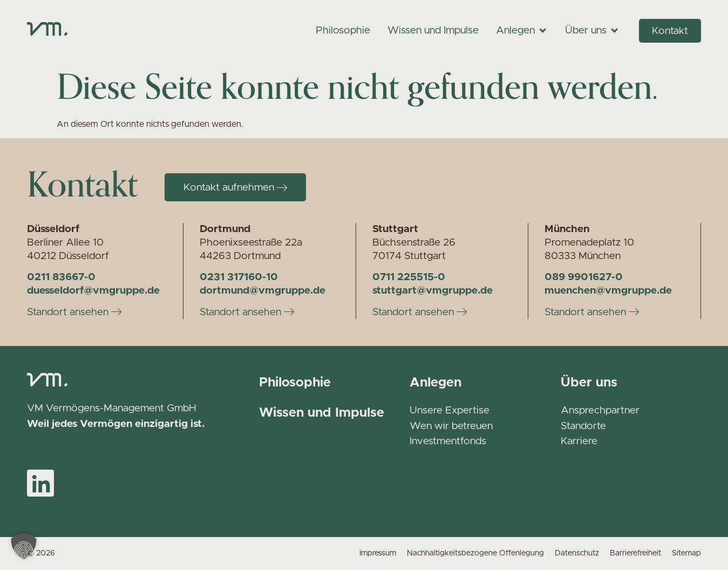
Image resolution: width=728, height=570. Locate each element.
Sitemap (686, 553)
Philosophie (295, 383)
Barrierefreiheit (635, 553)
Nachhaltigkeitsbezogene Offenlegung (475, 553)
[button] (24, 546)
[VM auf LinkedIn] (40, 483)
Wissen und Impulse (322, 413)
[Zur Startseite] (47, 30)
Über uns (589, 383)
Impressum (378, 553)
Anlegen (436, 383)
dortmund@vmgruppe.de (263, 291)
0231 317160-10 (239, 277)
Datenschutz (577, 553)
